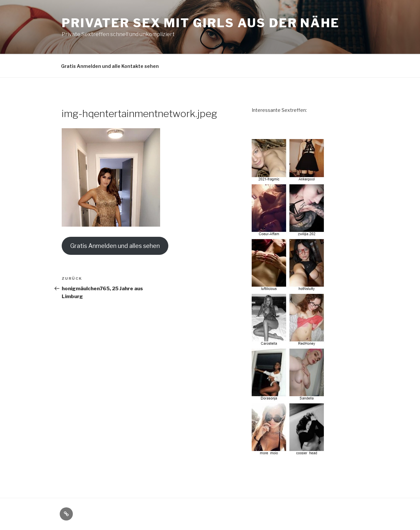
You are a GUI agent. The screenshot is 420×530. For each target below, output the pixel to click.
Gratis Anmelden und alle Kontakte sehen (110, 66)
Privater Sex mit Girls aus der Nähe (201, 23)
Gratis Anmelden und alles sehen (115, 246)
